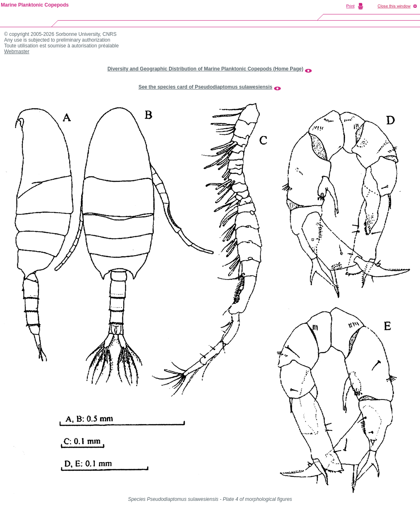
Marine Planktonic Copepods (35, 5)
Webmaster (17, 52)
